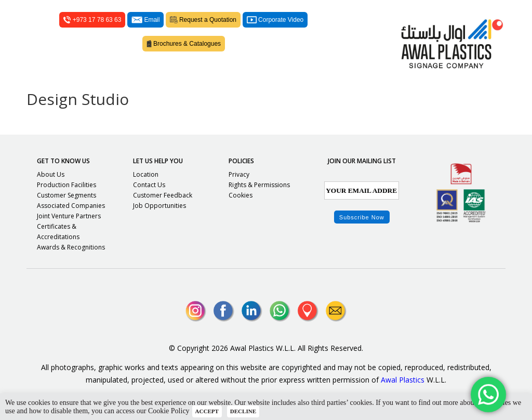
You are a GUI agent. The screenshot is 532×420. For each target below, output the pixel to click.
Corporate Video (275, 20)
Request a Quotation (203, 20)
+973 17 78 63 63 (92, 20)
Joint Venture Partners (69, 216)
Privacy (239, 174)
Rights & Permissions (259, 185)
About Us (51, 174)
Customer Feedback (163, 195)
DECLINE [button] (243, 411)
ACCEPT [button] (207, 411)
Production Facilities (66, 185)
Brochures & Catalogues (184, 44)
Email (145, 20)
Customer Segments (66, 195)
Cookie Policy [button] (169, 411)
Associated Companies (71, 206)
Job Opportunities (159, 206)
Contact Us (149, 185)
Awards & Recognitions (71, 247)
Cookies (241, 195)
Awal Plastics (403, 380)
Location (146, 174)
